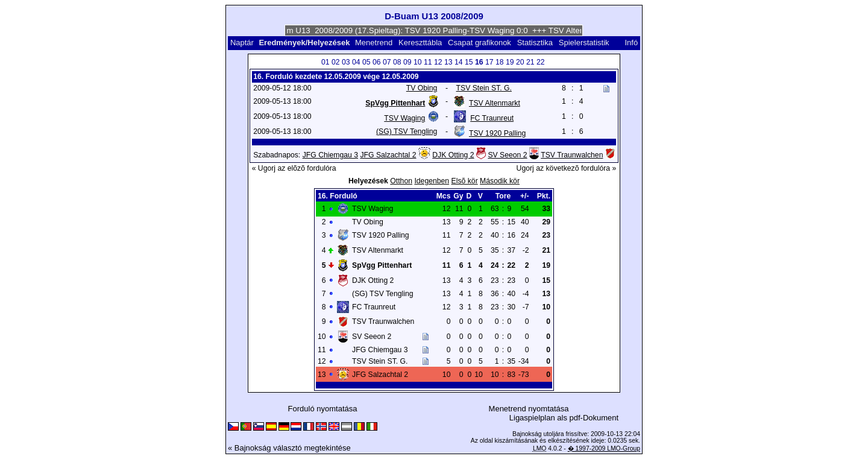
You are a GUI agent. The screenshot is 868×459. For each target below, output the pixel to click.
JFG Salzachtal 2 (388, 155)
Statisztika (535, 43)
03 (346, 62)
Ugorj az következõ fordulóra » (567, 168)
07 (387, 62)
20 (520, 62)
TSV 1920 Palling (497, 133)
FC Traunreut (492, 118)
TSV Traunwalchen (572, 155)
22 (541, 62)
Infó (631, 43)
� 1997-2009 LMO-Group (604, 448)
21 (530, 62)
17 (489, 62)
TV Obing (422, 88)
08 (397, 62)
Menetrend (374, 43)
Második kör (500, 181)
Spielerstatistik (585, 43)
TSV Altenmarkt (495, 103)
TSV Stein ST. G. (484, 88)
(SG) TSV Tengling (407, 131)
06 (377, 62)
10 (418, 62)
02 (336, 62)
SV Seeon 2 (507, 155)
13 (448, 62)
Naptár (242, 43)
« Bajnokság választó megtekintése (289, 448)
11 (428, 62)
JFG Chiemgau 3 (330, 155)
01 (325, 62)
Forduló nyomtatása (323, 409)
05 (366, 62)
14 (459, 62)
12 (438, 62)
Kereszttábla (420, 43)
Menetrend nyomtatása (529, 409)
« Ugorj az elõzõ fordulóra (294, 168)
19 (510, 62)
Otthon (401, 181)
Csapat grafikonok (480, 43)
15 (469, 62)
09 (407, 62)
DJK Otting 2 (453, 155)
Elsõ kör (465, 181)
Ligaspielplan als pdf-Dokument (564, 418)
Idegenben (432, 181)
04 (356, 62)
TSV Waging (404, 118)
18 (500, 62)
